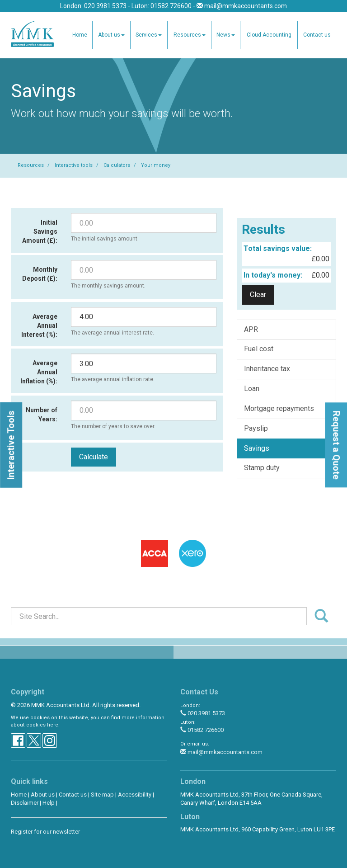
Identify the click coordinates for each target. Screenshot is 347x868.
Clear (258, 295)
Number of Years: (42, 415)
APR (251, 329)
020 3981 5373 (203, 713)
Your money (156, 165)
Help (49, 803)
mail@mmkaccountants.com (246, 6)
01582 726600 (202, 730)
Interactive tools (74, 165)
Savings (257, 448)
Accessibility (135, 795)
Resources (190, 35)
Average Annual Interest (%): (39, 325)
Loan (252, 389)
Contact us (317, 35)
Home (80, 35)
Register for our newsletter (45, 832)
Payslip (256, 428)
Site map (102, 795)
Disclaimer (25, 803)
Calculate (94, 457)
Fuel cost (259, 349)
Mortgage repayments (279, 408)
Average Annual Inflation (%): (39, 372)
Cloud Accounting (269, 35)
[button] (11, 445)
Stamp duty (262, 468)
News (226, 35)
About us (111, 35)
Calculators (117, 165)
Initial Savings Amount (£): (40, 231)
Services (149, 35)
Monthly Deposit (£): (40, 274)
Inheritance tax (267, 369)
